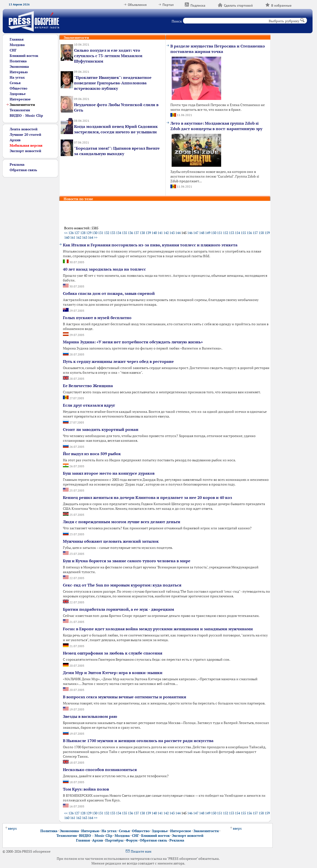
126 (71, 233)
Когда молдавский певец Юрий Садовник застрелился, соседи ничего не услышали (116, 129)
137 (136, 233)
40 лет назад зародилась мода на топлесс (104, 269)
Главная (17, 39)
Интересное (20, 99)
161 (73, 237)
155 (243, 233)
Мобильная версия (26, 145)
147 (196, 233)
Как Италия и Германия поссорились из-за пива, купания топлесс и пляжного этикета (150, 245)
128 (83, 233)
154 (237, 233)
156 (249, 233)
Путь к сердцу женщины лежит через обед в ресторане (118, 361)
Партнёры (114, 840)
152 (225, 233)
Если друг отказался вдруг (89, 405)
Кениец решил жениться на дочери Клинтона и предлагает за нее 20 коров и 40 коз (147, 497)
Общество (18, 88)
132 (107, 233)
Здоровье (18, 94)
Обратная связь (23, 170)
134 (119, 233)
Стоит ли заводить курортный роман (101, 429)
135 (124, 233)
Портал (166, 5)
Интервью (19, 72)
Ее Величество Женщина (88, 386)
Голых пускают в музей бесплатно (97, 318)
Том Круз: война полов (86, 789)
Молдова (17, 45)
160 (67, 237)
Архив (15, 140)
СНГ (13, 50)
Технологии (20, 110)
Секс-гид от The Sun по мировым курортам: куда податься (122, 585)
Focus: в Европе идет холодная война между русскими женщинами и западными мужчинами (158, 629)
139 (148, 233)
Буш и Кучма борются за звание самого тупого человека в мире (127, 561)
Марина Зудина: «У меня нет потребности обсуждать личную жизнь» (133, 342)
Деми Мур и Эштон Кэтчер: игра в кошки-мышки (113, 673)
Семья (15, 83)
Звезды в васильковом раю (90, 716)
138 (142, 233)
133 (113, 233)
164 (91, 237)
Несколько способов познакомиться (100, 770)
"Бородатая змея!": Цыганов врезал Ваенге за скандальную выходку (117, 151)
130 (95, 233)
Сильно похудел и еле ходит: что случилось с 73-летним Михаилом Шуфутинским (108, 56)
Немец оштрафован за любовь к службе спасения (113, 653)
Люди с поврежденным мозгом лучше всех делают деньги (122, 522)
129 (89, 233)
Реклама (17, 164)
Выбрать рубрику (284, 21)
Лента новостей (24, 129)
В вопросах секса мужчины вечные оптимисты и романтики (125, 697)
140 (154, 233)
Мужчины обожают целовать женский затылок (111, 541)
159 (267, 233)
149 (208, 233)
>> (96, 237)
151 (220, 233)
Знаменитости (206, 831)
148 (202, 233)
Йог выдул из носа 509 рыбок (92, 454)
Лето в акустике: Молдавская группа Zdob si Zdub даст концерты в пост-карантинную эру (216, 126)
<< (66, 233)
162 (79, 237)
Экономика (19, 66)
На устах (17, 77)
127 (77, 233)
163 (85, 237)
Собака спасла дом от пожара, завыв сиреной (109, 293)
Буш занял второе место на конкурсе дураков (109, 473)
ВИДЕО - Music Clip (26, 115)
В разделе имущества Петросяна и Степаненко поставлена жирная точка (218, 49)
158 (261, 233)
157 (255, 233)
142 (166, 233)
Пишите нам (138, 851)
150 (214, 233)
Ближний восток (24, 56)
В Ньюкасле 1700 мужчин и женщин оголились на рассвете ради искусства (138, 741)
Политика (18, 61)
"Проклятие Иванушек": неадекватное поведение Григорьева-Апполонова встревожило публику (113, 83)
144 (178, 233)
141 (160, 233)
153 (231, 233)
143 (172, 233)
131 (101, 233)
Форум (132, 840)
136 (130, 233)
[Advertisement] (28, 252)
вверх (11, 828)
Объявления (135, 5)
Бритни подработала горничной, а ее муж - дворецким (119, 609)
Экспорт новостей (25, 151)
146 (190, 233)
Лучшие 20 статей (25, 134)
